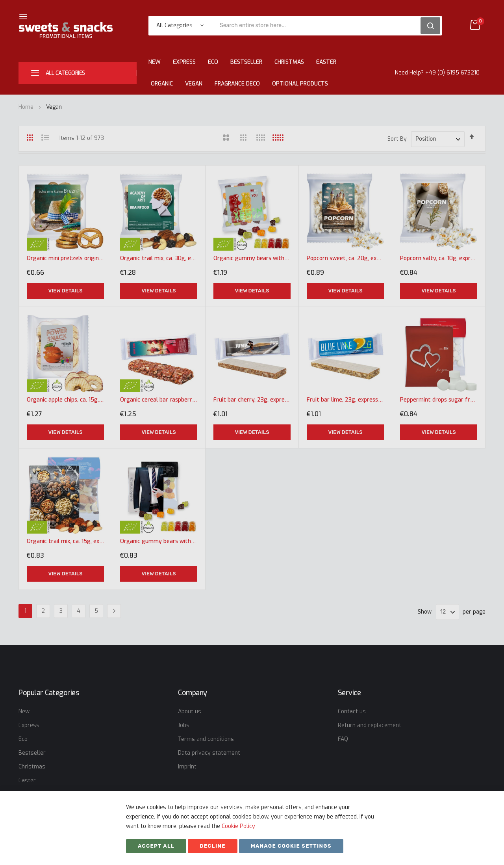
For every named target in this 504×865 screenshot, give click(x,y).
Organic (162, 84)
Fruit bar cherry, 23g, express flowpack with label (252, 400)
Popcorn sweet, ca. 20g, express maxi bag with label (345, 258)
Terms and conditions (206, 739)
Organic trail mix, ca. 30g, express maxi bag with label (159, 258)
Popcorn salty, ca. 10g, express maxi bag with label (439, 258)
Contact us (352, 712)
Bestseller (246, 62)
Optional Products (300, 84)
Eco (213, 62)
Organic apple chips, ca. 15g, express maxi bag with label (65, 400)
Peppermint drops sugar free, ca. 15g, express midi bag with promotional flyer (439, 400)
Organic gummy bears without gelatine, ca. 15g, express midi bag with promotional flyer (159, 541)
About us (190, 712)
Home (27, 107)
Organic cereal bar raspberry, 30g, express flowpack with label (159, 400)
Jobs (184, 725)
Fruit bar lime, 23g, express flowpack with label (345, 400)
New (155, 62)
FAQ (343, 739)
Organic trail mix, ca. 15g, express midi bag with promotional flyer (65, 541)
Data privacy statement (209, 753)
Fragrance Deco (237, 84)
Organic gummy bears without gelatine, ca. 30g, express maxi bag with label (252, 258)
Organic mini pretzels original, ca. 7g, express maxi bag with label (65, 258)
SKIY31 (326, 848)
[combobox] (319, 26)
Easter (326, 62)
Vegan (194, 84)
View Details (65, 291)
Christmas (289, 62)
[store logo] (66, 30)
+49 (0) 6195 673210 (452, 73)
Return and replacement (370, 725)
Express (184, 62)
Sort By (397, 139)
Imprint (187, 767)
